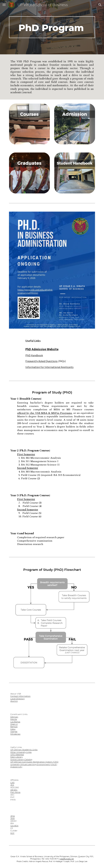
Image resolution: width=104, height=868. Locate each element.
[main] (52, 27)
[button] (4, 5)
